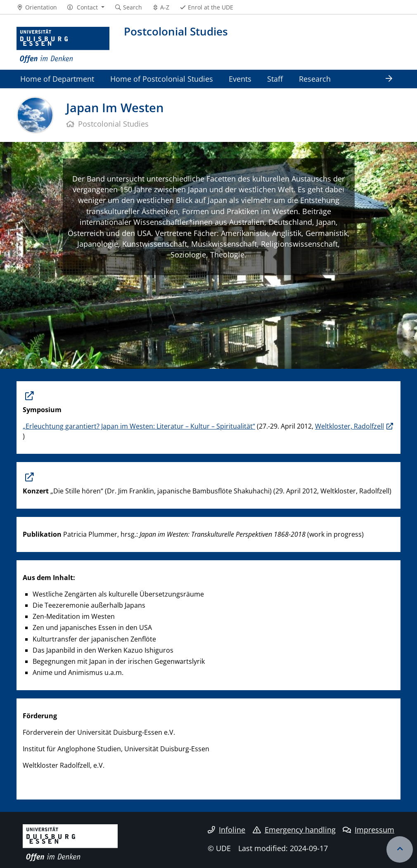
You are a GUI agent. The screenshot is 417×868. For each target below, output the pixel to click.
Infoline (226, 830)
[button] (86, 7)
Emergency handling (294, 830)
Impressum (368, 830)
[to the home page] (63, 45)
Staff (275, 79)
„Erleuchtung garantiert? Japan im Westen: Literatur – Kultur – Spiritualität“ (139, 426)
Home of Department (57, 79)
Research (315, 79)
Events (240, 79)
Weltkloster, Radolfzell (349, 426)
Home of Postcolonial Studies (162, 79)
